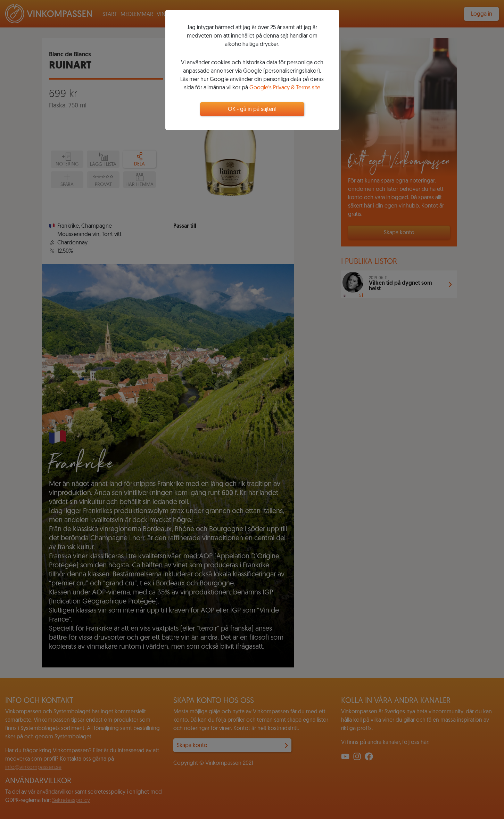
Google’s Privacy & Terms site (285, 88)
